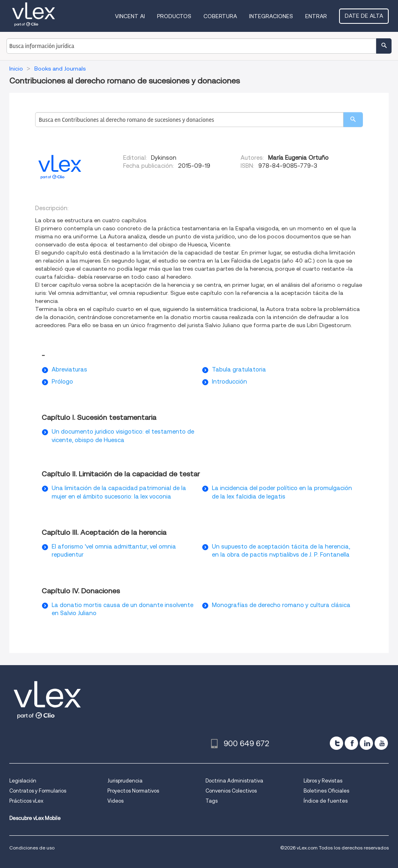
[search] (353, 120)
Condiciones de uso (32, 848)
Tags (212, 801)
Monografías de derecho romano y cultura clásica (281, 605)
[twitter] (336, 743)
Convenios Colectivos (231, 791)
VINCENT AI (130, 16)
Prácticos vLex (26, 801)
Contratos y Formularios (38, 791)
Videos (115, 801)
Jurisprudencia (125, 781)
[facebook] (351, 743)
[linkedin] (366, 743)
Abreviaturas (69, 369)
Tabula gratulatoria (239, 369)
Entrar (316, 16)
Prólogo (62, 382)
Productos (174, 16)
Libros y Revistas (323, 781)
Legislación (23, 781)
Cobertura (220, 16)
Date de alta (364, 16)
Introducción (229, 382)
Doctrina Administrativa (234, 781)
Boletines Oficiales (326, 791)
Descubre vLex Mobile (35, 818)
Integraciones (271, 16)
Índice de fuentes (326, 801)
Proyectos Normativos (133, 791)
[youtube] (381, 743)
